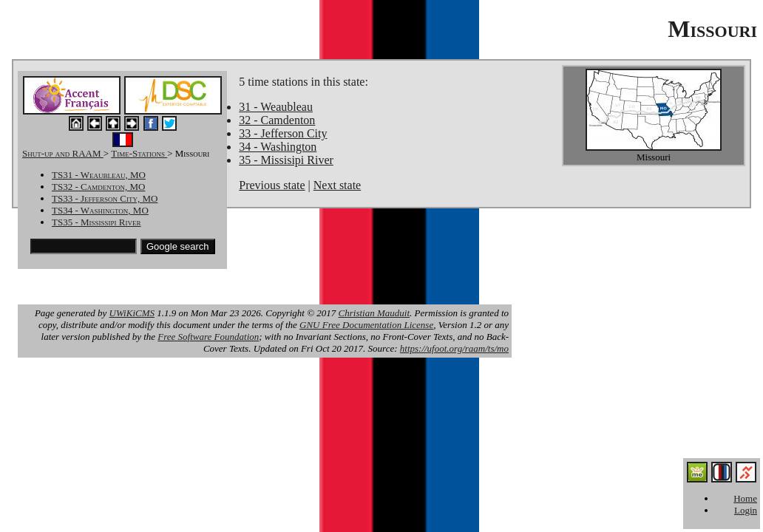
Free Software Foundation (208, 337)
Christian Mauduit (374, 313)
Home (745, 498)
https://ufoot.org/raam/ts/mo (454, 348)
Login (746, 510)
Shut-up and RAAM (63, 153)
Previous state (272, 185)
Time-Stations (139, 153)
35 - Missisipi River (286, 160)
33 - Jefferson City (283, 133)
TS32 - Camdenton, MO (98, 187)
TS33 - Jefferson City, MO (105, 198)
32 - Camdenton (277, 120)
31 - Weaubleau (276, 107)
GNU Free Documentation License (366, 325)
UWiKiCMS (132, 313)
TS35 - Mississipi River (96, 222)
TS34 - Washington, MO (100, 210)
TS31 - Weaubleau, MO (99, 175)
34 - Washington (278, 147)
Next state (337, 185)
